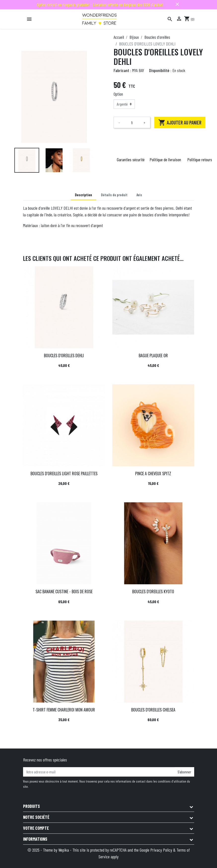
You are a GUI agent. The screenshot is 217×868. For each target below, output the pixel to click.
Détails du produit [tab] (114, 195)
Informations (35, 839)
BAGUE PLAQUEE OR (153, 355)
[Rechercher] (170, 19)
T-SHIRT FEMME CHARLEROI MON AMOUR (64, 710)
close (177, 4)
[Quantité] (132, 122)
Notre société (36, 817)
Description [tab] (83, 195)
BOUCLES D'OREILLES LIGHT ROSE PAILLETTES (64, 473)
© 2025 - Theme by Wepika (49, 850)
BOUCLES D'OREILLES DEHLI (64, 355)
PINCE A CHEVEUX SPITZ (153, 473)
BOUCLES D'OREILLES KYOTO (153, 592)
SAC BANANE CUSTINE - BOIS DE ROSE (64, 592)
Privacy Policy (161, 850)
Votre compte (36, 828)
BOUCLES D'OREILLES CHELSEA (153, 710)
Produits (31, 806)
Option (118, 94)
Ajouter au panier (180, 122)
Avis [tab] (139, 195)
